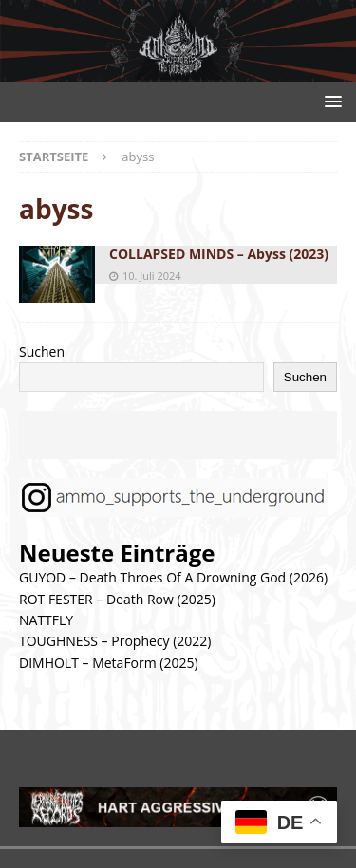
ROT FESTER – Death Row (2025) (117, 599)
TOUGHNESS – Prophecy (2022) (115, 641)
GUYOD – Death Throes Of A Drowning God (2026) (173, 577)
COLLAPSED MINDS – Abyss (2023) (219, 254)
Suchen (42, 351)
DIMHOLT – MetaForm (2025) (109, 663)
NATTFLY (46, 620)
